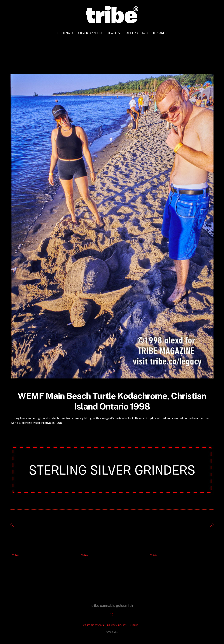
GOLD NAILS (66, 33)
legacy (15, 555)
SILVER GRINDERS (91, 33)
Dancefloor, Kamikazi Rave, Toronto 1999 (46, 525)
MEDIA (134, 625)
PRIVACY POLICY (117, 625)
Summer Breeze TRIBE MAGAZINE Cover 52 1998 (172, 525)
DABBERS (131, 33)
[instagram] (112, 614)
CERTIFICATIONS (94, 625)
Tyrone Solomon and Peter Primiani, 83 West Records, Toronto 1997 (179, 563)
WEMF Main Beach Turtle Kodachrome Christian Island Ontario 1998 (112, 61)
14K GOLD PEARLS (154, 33)
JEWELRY (114, 33)
